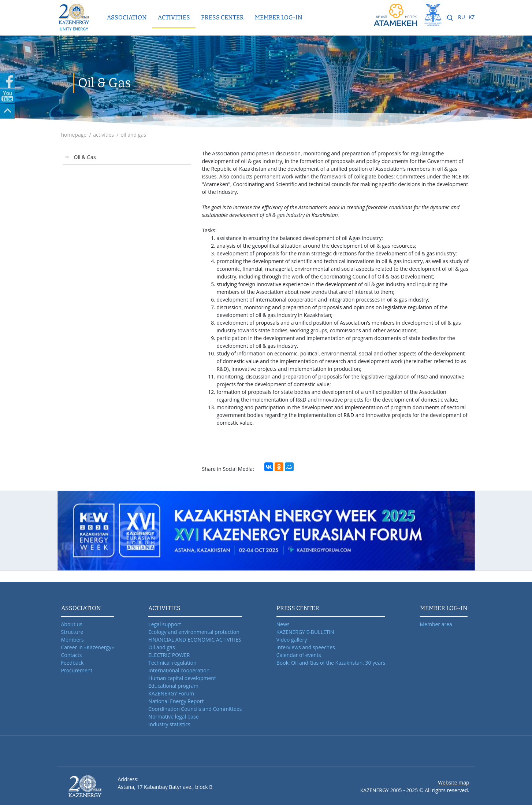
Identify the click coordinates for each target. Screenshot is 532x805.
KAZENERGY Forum (171, 693)
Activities (174, 17)
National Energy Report (176, 701)
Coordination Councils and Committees (195, 709)
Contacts (72, 655)
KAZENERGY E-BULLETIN (305, 632)
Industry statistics (169, 724)
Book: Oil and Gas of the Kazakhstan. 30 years (331, 663)
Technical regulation (172, 663)
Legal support (165, 624)
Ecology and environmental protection (194, 632)
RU (462, 17)
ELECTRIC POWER (169, 655)
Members (72, 640)
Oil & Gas (85, 157)
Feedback (72, 663)
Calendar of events (299, 655)
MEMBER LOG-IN (279, 17)
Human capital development (182, 678)
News (283, 624)
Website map (453, 782)
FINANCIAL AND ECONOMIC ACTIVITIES (195, 640)
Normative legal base (173, 717)
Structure (72, 632)
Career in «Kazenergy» (88, 647)
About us (72, 624)
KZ (472, 17)
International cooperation (179, 670)
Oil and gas (161, 647)
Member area (436, 624)
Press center (222, 17)
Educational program (173, 686)
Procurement (77, 670)
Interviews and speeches (306, 647)
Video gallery (292, 640)
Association (127, 17)
